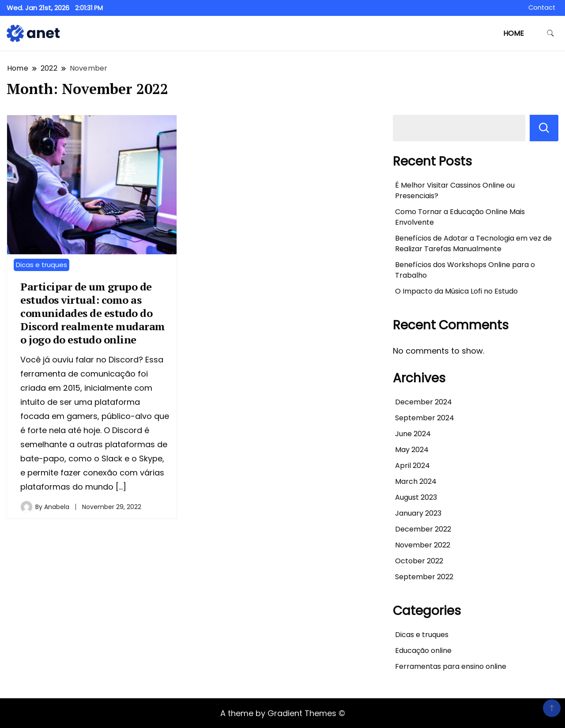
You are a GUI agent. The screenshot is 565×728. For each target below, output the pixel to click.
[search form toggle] (550, 33)
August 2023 (416, 497)
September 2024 (425, 418)
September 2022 (424, 577)
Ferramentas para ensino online (451, 666)
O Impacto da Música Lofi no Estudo (456, 291)
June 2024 (413, 434)
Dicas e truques (41, 265)
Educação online (423, 651)
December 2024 (424, 402)
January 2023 (418, 513)
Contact (542, 8)
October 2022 (419, 561)
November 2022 (423, 545)
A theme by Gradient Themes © (283, 713)
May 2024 (412, 450)
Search (544, 128)
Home (514, 33)
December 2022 (423, 529)
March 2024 (416, 481)
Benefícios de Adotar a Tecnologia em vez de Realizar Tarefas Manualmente (473, 243)
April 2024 (412, 466)
